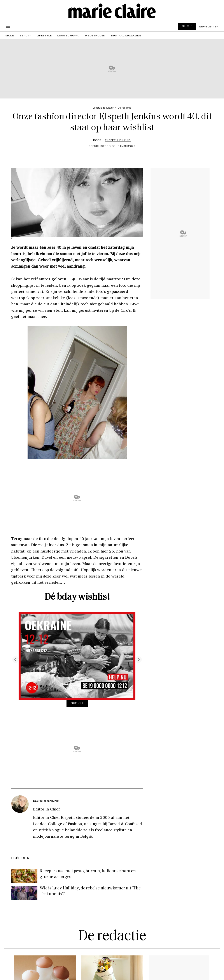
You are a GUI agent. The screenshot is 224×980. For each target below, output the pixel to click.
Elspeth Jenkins (118, 140)
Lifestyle (44, 35)
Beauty (25, 35)
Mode (10, 35)
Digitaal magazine (126, 35)
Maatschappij (68, 35)
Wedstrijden (95, 35)
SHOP (187, 26)
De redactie (112, 937)
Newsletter (209, 26)
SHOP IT (77, 703)
